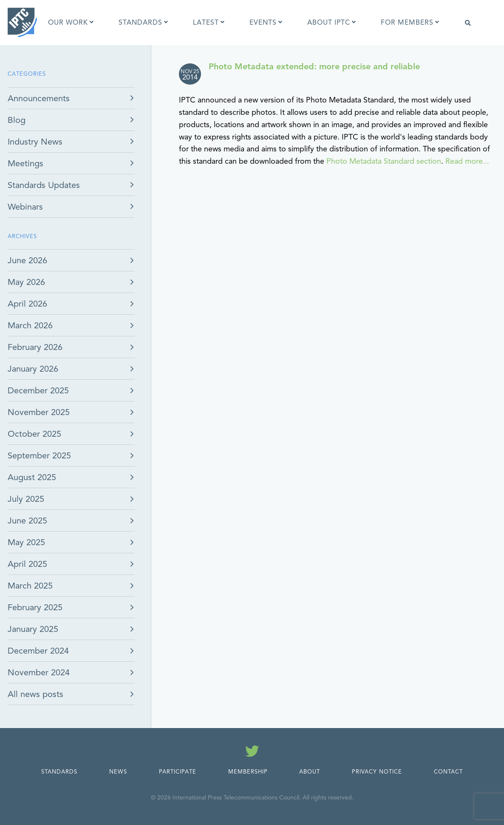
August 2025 (32, 477)
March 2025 (30, 586)
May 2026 (26, 282)
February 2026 (35, 347)
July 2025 (26, 499)
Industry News (35, 142)
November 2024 (39, 673)
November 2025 (39, 412)
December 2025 (38, 391)
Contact (448, 772)
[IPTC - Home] (23, 23)
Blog (17, 120)
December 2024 (38, 651)
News (118, 772)
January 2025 (33, 629)
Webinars (25, 207)
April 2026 (27, 304)
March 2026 (30, 326)
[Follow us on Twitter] (252, 753)
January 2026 (33, 369)
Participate (178, 772)
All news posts (35, 694)
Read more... (467, 161)
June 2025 (27, 521)
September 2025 (39, 456)
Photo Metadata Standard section (384, 161)
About (310, 772)
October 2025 (34, 434)
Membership (248, 772)
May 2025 (26, 542)
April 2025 (27, 564)
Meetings (25, 164)
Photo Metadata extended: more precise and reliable (314, 67)
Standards (59, 772)
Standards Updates (44, 185)
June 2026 (27, 260)
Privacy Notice (377, 772)
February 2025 (35, 607)
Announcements (39, 98)
